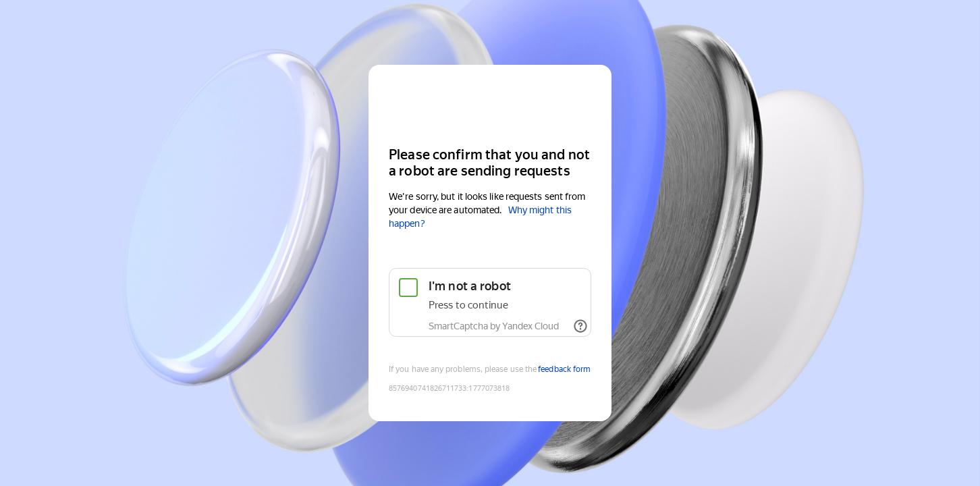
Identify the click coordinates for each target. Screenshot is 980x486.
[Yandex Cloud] (490, 104)
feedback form (564, 369)
